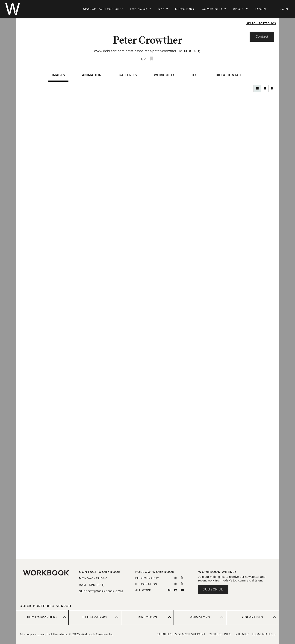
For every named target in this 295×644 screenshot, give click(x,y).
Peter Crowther (147, 40)
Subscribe (213, 589)
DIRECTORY (185, 9)
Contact (262, 37)
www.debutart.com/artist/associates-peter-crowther (135, 51)
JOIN (284, 9)
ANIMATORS (207, 617)
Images (58, 75)
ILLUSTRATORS (101, 617)
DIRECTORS (155, 617)
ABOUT (241, 9)
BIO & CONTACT (229, 75)
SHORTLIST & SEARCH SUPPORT (181, 634)
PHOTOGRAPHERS (47, 617)
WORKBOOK (164, 75)
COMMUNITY (214, 9)
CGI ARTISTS (259, 617)
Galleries (128, 75)
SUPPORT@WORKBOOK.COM (101, 591)
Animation (92, 75)
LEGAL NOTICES (264, 634)
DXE (163, 9)
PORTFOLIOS (103, 9)
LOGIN (261, 9)
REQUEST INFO (220, 634)
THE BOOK (140, 9)
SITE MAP (242, 634)
